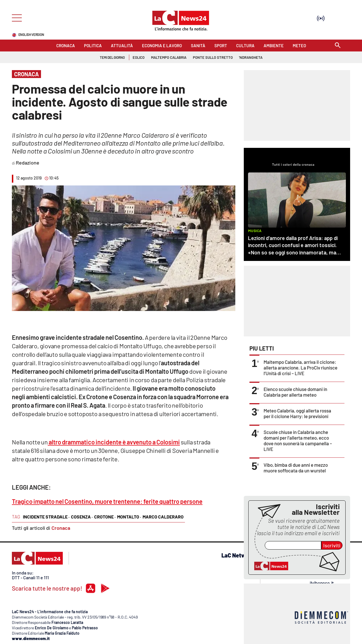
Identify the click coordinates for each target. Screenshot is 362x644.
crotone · (105, 517)
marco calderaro (163, 517)
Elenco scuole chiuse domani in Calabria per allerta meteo (295, 392)
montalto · (129, 517)
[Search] (338, 46)
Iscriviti (332, 545)
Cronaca (61, 528)
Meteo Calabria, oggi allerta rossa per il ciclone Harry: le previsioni (297, 413)
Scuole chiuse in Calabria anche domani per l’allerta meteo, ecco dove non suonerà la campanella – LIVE (298, 440)
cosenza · (82, 517)
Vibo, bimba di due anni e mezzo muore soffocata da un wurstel (296, 468)
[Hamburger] (15, 17)
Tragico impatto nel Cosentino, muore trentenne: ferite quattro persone (107, 501)
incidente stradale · (46, 517)
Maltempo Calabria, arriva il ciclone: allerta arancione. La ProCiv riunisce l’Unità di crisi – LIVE (300, 368)
